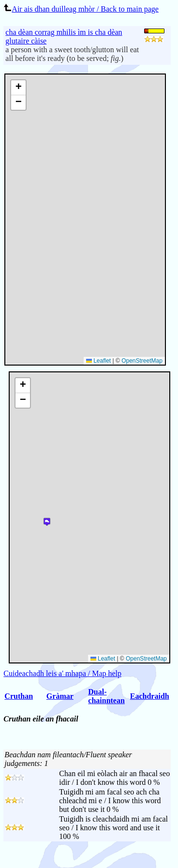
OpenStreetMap (142, 361)
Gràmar (60, 696)
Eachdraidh (150, 696)
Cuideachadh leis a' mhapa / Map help (62, 673)
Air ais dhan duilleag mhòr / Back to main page (81, 9)
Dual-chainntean (106, 696)
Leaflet (98, 361)
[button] (18, 88)
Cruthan (19, 696)
